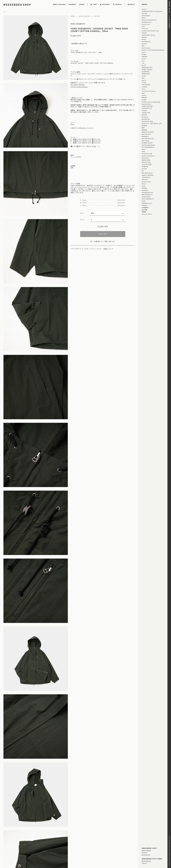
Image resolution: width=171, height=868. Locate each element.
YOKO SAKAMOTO (78, 24)
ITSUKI (144, 82)
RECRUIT (131, 4)
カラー (82, 213)
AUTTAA (144, 13)
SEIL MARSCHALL (147, 173)
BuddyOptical (147, 22)
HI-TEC (144, 76)
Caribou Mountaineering (150, 31)
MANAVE (145, 126)
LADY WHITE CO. (147, 108)
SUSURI (144, 169)
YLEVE (144, 201)
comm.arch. (146, 24)
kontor (144, 95)
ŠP (143, 171)
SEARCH (117, 4)
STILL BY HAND (147, 164)
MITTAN (144, 115)
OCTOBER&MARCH (148, 147)
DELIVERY (28, 847)
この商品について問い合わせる (103, 241)
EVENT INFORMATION (83, 826)
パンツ (92, 249)
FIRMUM (144, 57)
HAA (143, 78)
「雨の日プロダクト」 (56, 833)
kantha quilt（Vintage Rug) (151, 102)
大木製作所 (145, 207)
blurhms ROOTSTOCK (149, 20)
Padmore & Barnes (148, 156)
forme (144, 52)
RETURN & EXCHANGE (12, 850)
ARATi (144, 18)
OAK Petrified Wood (148, 145)
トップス (85, 249)
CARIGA (144, 33)
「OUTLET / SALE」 (114, 830)
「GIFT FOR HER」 (72, 830)
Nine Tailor (146, 141)
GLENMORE (146, 72)
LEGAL (27, 850)
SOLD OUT (103, 234)
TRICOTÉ (145, 180)
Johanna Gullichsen (149, 91)
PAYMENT (7, 847)
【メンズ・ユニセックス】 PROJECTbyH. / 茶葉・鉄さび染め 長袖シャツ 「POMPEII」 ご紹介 (83, 817)
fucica (144, 59)
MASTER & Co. (146, 134)
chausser (145, 28)
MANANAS (145, 136)
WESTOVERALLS (147, 195)
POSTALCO (145, 158)
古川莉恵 (145, 210)
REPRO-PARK (146, 160)
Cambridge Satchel (148, 35)
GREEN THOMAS (147, 69)
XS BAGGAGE (146, 197)
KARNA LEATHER (147, 106)
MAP (78, 847)
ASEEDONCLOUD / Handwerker (152, 11)
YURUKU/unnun (147, 203)
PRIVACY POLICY (10, 853)
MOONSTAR (146, 119)
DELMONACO (146, 41)
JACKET (97, 16)
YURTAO (144, 205)
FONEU (144, 54)
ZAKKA (82, 4)
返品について (109, 249)
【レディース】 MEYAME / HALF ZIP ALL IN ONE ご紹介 (68, 811)
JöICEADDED (146, 85)
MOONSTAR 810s (147, 121)
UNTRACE (145, 190)
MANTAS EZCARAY (148, 132)
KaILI (144, 93)
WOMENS (72, 4)
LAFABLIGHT (146, 113)
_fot (143, 63)
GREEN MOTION (147, 67)
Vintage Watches (148, 192)
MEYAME (144, 130)
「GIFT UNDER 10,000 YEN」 (93, 830)
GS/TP (144, 65)
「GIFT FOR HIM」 (55, 830)
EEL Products (146, 48)
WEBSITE (52, 857)
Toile (144, 186)
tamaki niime (146, 182)
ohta (143, 149)
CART (94, 4)
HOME (73, 16)
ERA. (143, 46)
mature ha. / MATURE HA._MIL (152, 123)
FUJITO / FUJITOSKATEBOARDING (153, 50)
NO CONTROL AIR (148, 138)
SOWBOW (145, 166)
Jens (143, 89)
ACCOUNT (105, 4)
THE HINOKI (146, 177)
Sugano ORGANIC (148, 175)
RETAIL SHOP (30, 853)
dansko (144, 37)
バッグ (99, 249)
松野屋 (144, 212)
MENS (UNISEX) (59, 4)
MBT (143, 128)
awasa (144, 9)
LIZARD (144, 111)
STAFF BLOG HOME (55, 826)
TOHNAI (144, 188)
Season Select (147, 214)
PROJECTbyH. (146, 162)
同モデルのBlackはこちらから (83, 128)
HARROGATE (146, 74)
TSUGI (144, 184)
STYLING (69, 826)
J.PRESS (145, 87)
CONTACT (7, 856)
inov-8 (144, 80)
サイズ (82, 220)
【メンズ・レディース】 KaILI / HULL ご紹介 (65, 814)
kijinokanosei (146, 104)
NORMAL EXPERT (147, 143)
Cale (143, 26)
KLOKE (144, 100)
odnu (144, 151)
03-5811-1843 (120, 854)
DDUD (144, 39)
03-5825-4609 (76, 854)
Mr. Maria (145, 117)
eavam (144, 44)
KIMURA (144, 97)
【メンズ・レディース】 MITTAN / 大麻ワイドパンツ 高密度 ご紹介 (73, 808)
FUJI (143, 61)
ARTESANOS (146, 16)
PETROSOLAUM (147, 154)
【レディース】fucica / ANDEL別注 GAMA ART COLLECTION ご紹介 (73, 805)
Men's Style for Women (103, 826)
